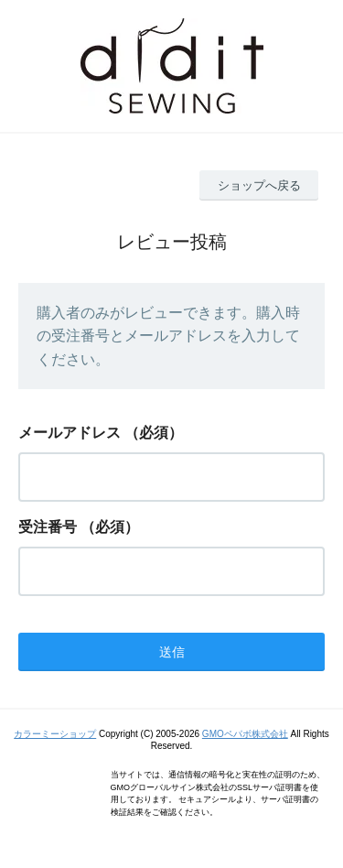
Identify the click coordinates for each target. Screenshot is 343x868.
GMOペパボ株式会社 (245, 734)
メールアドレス (70, 433)
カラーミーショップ (55, 734)
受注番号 (48, 527)
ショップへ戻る (259, 185)
